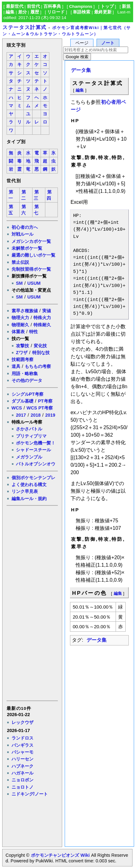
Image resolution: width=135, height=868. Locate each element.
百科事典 (52, 6)
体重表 (18, 332)
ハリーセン (22, 759)
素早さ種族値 (25, 311)
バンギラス (22, 745)
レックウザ (22, 722)
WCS (17, 408)
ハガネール (22, 773)
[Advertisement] (32, 603)
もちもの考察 (38, 366)
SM (19, 283)
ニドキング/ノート (30, 794)
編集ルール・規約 (29, 499)
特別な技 (41, 353)
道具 (16, 366)
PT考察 (45, 401)
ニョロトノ (22, 787)
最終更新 (103, 12)
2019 (50, 415)
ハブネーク (22, 766)
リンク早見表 (25, 491)
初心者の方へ (25, 227)
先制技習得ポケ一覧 (31, 269)
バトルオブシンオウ (36, 464)
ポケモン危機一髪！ (36, 443)
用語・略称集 (25, 374)
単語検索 (82, 12)
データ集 (81, 70)
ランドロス (22, 738)
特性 (33, 332)
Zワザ (22, 353)
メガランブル (29, 457)
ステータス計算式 (25, 27)
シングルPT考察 (27, 394)
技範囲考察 (22, 359)
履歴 (35, 12)
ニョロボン (22, 780)
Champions (81, 6)
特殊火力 (42, 318)
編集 (10, 12)
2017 (21, 415)
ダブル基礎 (22, 401)
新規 (126, 6)
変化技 (40, 346)
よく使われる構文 (29, 484)
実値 (47, 311)
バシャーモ (22, 752)
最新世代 (15, 6)
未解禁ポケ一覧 (27, 248)
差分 (22, 12)
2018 (36, 415)
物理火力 (20, 318)
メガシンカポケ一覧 (31, 241)
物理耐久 (20, 325)
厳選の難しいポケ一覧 (33, 255)
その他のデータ (27, 380)
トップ (107, 6)
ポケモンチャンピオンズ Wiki (60, 855)
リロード (56, 12)
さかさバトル (29, 429)
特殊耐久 (42, 325)
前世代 (33, 6)
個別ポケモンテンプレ (33, 478)
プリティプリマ (31, 436)
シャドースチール (33, 450)
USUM (34, 283)
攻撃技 (22, 346)
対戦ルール (22, 234)
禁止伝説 (20, 262)
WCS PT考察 (40, 408)
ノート (108, 43)
